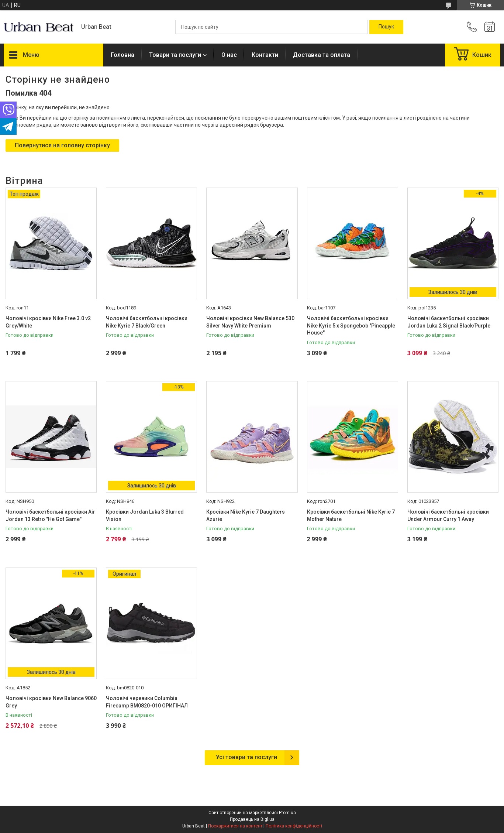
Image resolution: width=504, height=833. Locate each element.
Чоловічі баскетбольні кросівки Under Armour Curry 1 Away (448, 515)
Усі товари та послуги (246, 757)
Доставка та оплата (322, 55)
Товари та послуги (175, 55)
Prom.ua (287, 813)
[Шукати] (386, 27)
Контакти (265, 55)
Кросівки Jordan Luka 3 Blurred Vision (145, 515)
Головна (122, 55)
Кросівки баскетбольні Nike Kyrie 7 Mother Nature (351, 515)
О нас (229, 55)
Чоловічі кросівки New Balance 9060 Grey (51, 702)
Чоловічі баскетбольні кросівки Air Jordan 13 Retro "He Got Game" (50, 515)
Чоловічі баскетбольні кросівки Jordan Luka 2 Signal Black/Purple (449, 322)
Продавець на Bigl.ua (252, 819)
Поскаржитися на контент (235, 826)
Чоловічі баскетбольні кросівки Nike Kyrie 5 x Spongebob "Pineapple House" (351, 325)
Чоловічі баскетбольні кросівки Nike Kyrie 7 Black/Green (147, 322)
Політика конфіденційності (294, 826)
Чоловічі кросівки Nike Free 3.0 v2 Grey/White (48, 322)
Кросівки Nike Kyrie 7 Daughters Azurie (246, 515)
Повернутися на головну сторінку (62, 145)
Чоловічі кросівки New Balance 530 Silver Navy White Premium (250, 322)
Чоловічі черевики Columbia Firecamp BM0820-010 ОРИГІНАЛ (147, 702)
